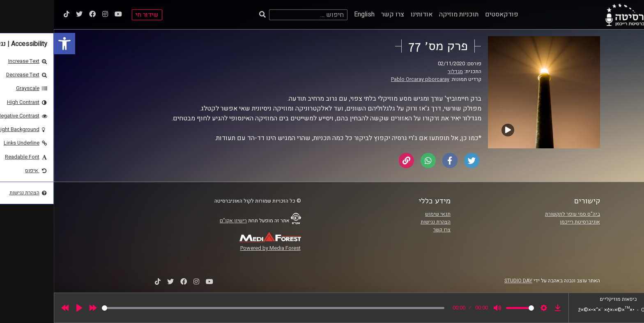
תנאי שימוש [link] (384, 214)
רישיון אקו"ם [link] (179, 221)
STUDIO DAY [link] (465, 281)
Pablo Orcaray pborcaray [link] (366, 79)
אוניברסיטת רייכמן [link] (526, 222)
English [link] (310, 14)
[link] (11, 44)
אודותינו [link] (368, 14)
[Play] (25, 308)
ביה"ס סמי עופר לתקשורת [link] (519, 214)
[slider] (219, 308)
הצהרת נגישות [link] (382, 222)
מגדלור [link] (401, 72)
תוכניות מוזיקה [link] (405, 14)
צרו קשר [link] (339, 14)
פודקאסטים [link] (448, 14)
